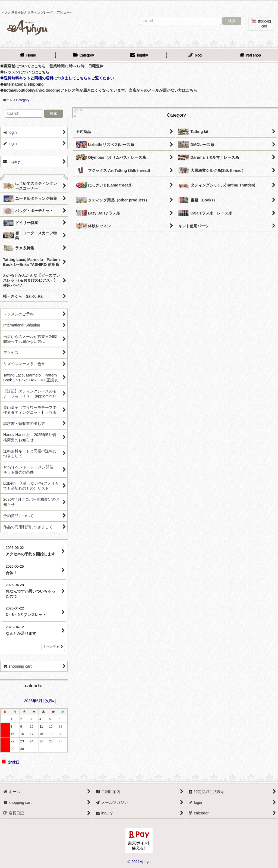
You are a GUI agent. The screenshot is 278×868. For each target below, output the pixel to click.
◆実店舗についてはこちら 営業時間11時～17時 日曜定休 (52, 66)
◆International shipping (22, 84)
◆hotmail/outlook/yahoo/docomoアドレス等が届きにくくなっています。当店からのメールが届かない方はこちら (99, 90)
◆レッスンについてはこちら (25, 72)
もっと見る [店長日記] (53, 647)
